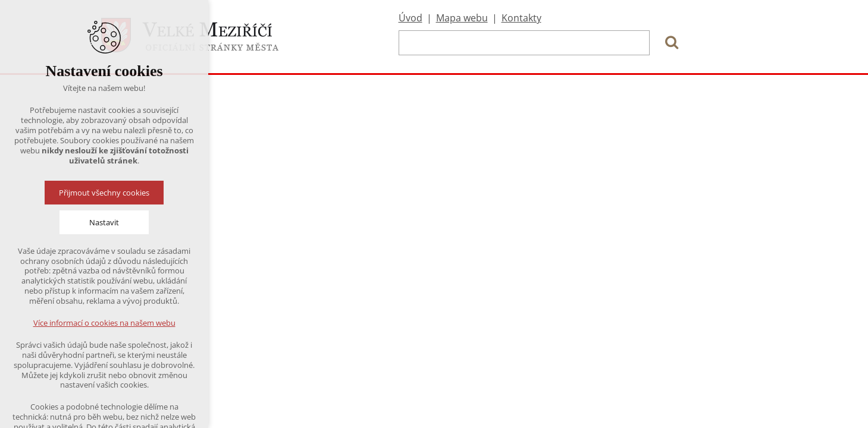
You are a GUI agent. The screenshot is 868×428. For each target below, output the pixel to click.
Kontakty (521, 18)
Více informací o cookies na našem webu (104, 323)
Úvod (411, 18)
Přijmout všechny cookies (104, 193)
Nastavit (104, 222)
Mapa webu (462, 18)
